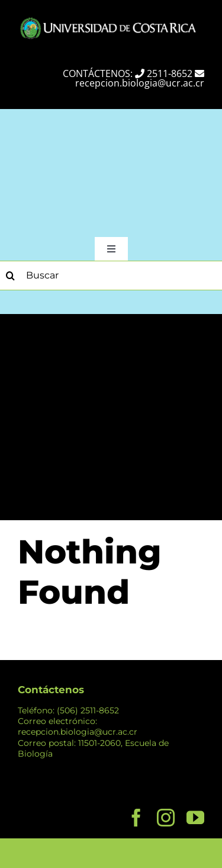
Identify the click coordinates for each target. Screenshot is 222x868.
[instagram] (166, 818)
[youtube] (195, 818)
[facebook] (136, 818)
